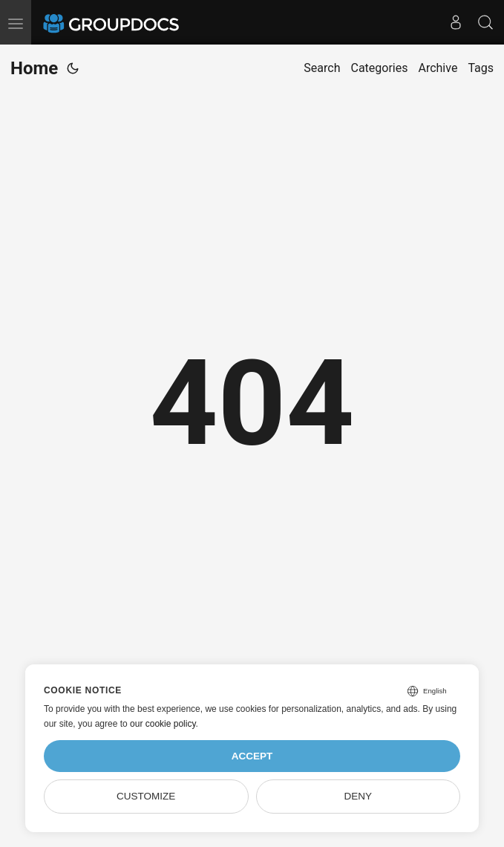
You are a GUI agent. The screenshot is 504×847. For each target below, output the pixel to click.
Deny (359, 796)
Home (34, 68)
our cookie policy (163, 724)
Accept (252, 756)
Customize (146, 796)
